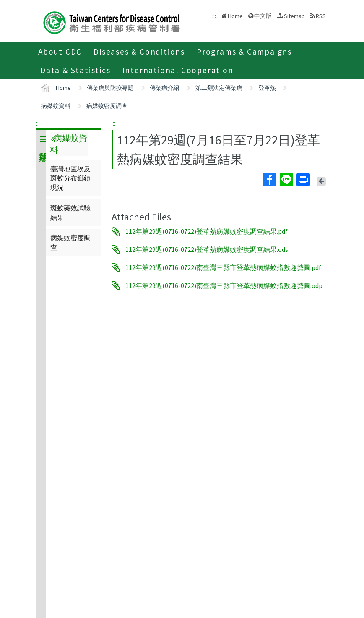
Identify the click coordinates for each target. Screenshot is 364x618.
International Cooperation (178, 70)
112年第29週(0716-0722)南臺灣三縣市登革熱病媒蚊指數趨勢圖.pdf (223, 267)
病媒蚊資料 (56, 106)
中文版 (263, 16)
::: (38, 123)
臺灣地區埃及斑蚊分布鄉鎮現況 (70, 178)
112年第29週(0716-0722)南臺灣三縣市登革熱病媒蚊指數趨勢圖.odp (224, 285)
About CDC (60, 52)
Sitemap (294, 16)
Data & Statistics (75, 70)
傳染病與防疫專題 (110, 88)
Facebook (269, 180)
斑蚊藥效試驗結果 (70, 212)
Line (286, 180)
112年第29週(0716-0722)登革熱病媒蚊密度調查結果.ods (207, 249)
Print (303, 180)
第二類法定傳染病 (219, 88)
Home (235, 16)
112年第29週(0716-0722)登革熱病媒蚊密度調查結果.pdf (207, 232)
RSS (321, 16)
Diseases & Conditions (139, 52)
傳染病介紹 (164, 88)
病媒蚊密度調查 (107, 106)
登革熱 (267, 88)
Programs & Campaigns (244, 52)
